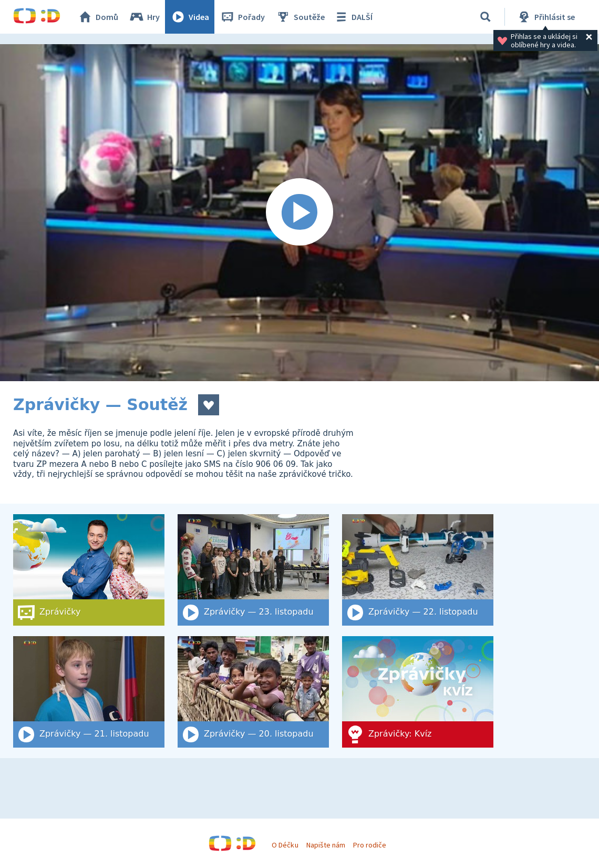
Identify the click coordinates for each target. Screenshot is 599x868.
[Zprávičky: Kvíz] (418, 692)
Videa (190, 17)
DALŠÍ (353, 17)
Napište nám (326, 845)
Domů (98, 17)
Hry (144, 17)
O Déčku (285, 845)
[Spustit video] (299, 213)
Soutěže (300, 17)
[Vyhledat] (486, 17)
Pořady (242, 17)
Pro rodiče (370, 845)
